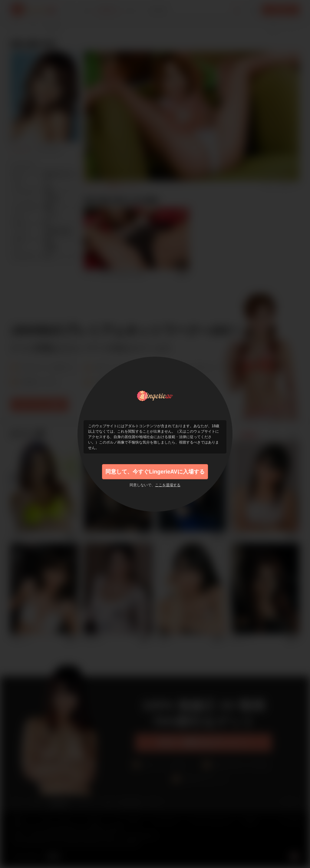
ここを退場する (168, 485)
